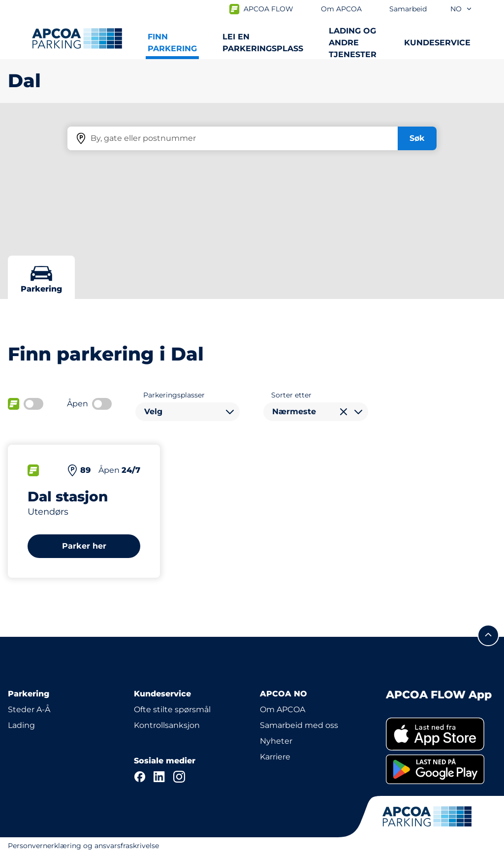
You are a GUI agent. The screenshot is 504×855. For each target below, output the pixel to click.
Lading (21, 725)
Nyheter (276, 741)
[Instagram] (179, 777)
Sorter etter (291, 395)
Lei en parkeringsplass (263, 43)
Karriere (275, 757)
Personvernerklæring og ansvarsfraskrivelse (83, 846)
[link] (441, 734)
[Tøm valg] (344, 412)
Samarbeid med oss (299, 725)
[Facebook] (140, 777)
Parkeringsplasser (174, 395)
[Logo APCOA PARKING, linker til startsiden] (77, 38)
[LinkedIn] (159, 777)
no (461, 9)
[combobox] (188, 412)
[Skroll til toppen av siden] (488, 635)
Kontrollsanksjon (167, 725)
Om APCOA (283, 709)
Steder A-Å (29, 709)
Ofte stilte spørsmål (172, 709)
